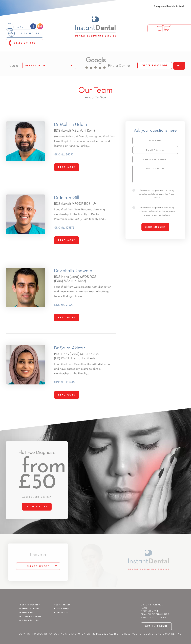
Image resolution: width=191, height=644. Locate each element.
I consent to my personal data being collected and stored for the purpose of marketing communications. (154, 221)
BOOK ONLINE (37, 517)
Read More (67, 177)
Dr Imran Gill (28, 623)
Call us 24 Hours (27, 39)
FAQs (144, 618)
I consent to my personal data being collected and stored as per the (154, 204)
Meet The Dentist (31, 615)
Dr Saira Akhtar (30, 631)
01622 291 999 (27, 49)
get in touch (156, 636)
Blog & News (63, 619)
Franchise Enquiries (155, 624)
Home (88, 107)
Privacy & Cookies (154, 627)
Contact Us (63, 623)
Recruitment (150, 621)
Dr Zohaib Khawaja (32, 627)
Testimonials (64, 615)
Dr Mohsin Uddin (30, 619)
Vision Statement (153, 615)
